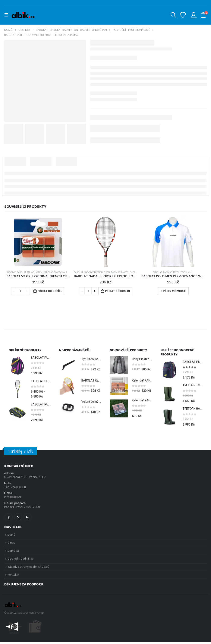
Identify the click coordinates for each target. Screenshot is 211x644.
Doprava (13, 552)
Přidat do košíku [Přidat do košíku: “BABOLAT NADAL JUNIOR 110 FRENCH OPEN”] (118, 291)
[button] (8, 15)
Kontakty (13, 577)
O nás (11, 544)
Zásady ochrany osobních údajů (28, 569)
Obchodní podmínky (21, 560)
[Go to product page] (38, 242)
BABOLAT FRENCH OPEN (30, 272)
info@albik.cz (13, 498)
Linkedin (27, 518)
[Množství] (21, 291)
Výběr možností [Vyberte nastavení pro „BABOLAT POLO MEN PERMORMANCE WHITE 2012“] (175, 291)
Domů (11, 535)
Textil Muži (187, 272)
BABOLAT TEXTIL (171, 272)
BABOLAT (11, 272)
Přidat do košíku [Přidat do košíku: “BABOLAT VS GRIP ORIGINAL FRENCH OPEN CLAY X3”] (50, 291)
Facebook (9, 518)
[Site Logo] (23, 15)
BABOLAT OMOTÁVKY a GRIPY (59, 272)
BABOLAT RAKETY (120, 272)
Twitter (18, 518)
